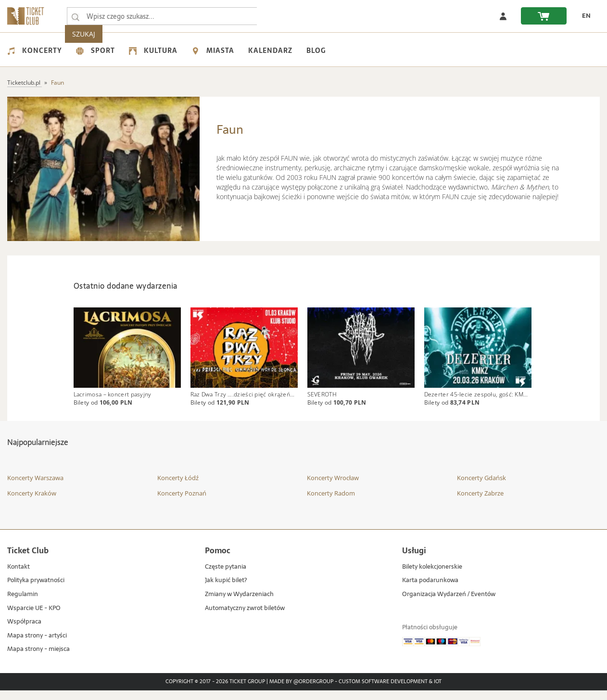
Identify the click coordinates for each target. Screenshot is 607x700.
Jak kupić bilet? (226, 591)
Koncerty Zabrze (480, 503)
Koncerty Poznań (182, 503)
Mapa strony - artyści (37, 645)
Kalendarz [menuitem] (270, 51)
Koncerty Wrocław (333, 488)
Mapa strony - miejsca (38, 659)
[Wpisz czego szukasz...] (76, 16)
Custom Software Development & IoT (390, 691)
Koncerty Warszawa (35, 488)
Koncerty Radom (331, 503)
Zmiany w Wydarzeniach (239, 604)
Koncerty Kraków (32, 503)
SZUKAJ (278, 16)
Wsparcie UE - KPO (34, 618)
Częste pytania (226, 577)
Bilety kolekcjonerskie (432, 577)
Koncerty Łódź (178, 488)
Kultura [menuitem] (153, 51)
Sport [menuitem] (95, 51)
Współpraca (24, 631)
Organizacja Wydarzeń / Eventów (449, 604)
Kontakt (19, 577)
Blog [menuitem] (316, 51)
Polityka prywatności (36, 591)
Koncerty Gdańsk (481, 488)
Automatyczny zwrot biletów (245, 618)
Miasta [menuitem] (213, 51)
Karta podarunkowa (430, 591)
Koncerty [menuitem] (35, 51)
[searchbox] (163, 16)
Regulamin (23, 604)
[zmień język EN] (583, 16)
